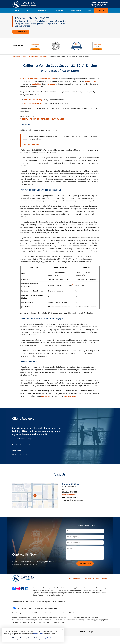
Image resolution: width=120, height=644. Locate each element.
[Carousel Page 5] (31, 445)
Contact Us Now (21, 32)
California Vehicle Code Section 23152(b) (38, 79)
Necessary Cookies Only (28, 638)
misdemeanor (91, 81)
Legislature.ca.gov (31, 144)
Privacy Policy (86, 578)
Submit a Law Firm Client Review (21, 455)
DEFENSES (45, 119)
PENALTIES (34, 119)
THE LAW (24, 119)
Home (17, 10)
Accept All (10, 638)
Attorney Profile (42, 10)
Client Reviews (76, 10)
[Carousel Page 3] (22, 445)
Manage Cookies (51, 608)
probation (36, 84)
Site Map (96, 578)
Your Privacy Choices (22, 608)
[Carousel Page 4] (27, 445)
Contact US (101, 10)
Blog (89, 10)
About (28, 10)
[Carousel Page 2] (18, 445)
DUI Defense (43, 57)
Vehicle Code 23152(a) (33, 100)
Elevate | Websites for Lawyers (94, 632)
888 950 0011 (46, 396)
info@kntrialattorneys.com (73, 500)
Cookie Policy (38, 608)
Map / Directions (69, 495)
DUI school (51, 84)
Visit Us (60, 474)
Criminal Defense (33, 57)
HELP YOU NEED (57, 119)
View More (17, 451)
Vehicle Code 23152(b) (33, 103)
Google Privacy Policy (52, 613)
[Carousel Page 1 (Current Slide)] (14, 445)
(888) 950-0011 (99, 5)
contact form (70, 396)
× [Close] (62, 630)
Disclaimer (77, 578)
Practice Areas (59, 10)
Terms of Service (69, 613)
